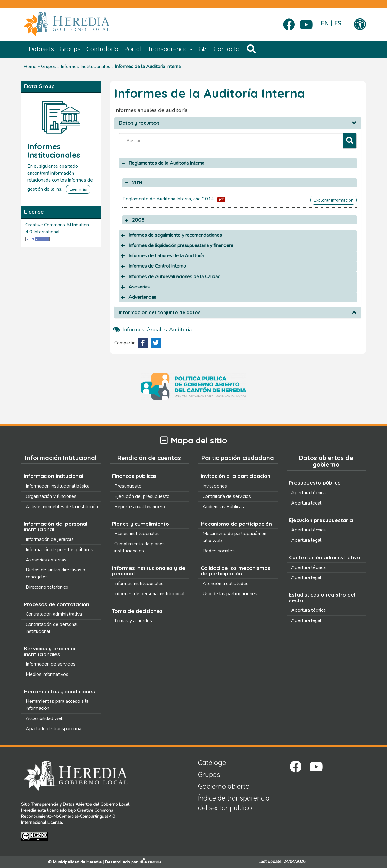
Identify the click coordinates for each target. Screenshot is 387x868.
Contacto (227, 49)
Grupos (49, 67)
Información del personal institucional (56, 527)
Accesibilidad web (45, 718)
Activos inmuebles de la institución (62, 507)
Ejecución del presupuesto (142, 496)
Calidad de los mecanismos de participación (236, 571)
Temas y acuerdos (133, 621)
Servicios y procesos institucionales (50, 651)
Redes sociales (219, 551)
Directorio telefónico (47, 587)
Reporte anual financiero (140, 507)
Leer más (78, 189)
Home (30, 67)
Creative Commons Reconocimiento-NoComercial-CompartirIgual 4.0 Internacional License (68, 816)
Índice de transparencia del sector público (234, 803)
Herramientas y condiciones (59, 691)
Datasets (41, 49)
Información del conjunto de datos (160, 313)
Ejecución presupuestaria (321, 520)
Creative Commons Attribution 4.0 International (57, 228)
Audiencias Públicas (223, 507)
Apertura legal (306, 503)
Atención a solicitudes (226, 584)
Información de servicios (51, 664)
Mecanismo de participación (236, 524)
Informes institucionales (139, 584)
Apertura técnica (308, 493)
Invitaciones (215, 486)
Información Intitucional (54, 476)
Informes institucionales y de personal (149, 571)
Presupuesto (128, 486)
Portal (133, 49)
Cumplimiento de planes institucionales (140, 547)
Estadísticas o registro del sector (322, 597)
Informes (133, 330)
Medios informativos (47, 674)
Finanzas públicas (134, 476)
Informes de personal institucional (149, 594)
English (324, 23)
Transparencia (170, 49)
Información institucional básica (58, 486)
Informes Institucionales (86, 67)
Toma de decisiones (137, 611)
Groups (70, 49)
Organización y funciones (51, 496)
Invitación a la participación (236, 476)
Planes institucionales (137, 534)
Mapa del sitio (194, 441)
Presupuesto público (315, 483)
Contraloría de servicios (227, 496)
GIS (203, 49)
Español (338, 23)
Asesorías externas (46, 560)
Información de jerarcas (50, 539)
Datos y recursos (139, 123)
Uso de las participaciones (230, 594)
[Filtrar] (350, 141)
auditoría (180, 330)
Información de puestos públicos (59, 550)
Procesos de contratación (57, 604)
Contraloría (102, 49)
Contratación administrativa (54, 614)
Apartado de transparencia (54, 729)
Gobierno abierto (224, 786)
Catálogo (212, 763)
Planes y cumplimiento (141, 524)
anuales (157, 330)
